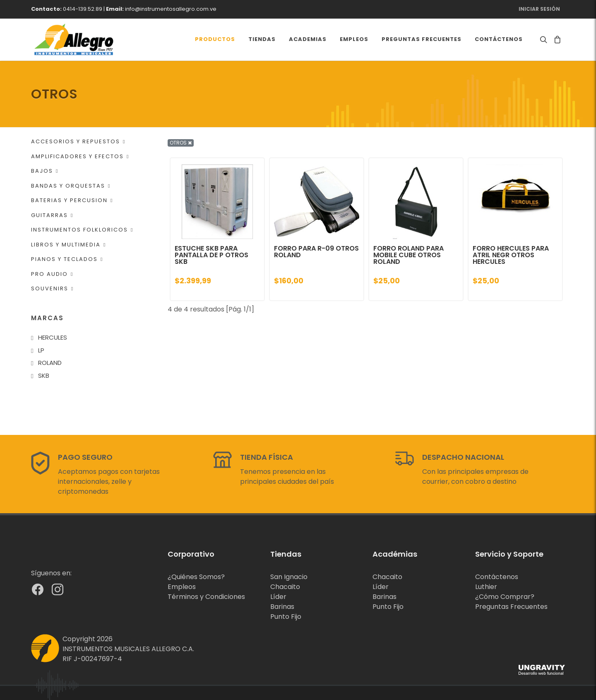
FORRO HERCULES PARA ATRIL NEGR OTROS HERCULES (511, 255)
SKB (44, 375)
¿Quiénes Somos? (196, 577)
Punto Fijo (286, 617)
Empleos (182, 587)
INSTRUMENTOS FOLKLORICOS (82, 230)
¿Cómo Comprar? (505, 597)
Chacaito (285, 587)
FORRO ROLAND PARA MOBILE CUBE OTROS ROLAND (409, 255)
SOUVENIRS (52, 288)
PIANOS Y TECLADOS (67, 259)
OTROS (181, 143)
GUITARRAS (52, 215)
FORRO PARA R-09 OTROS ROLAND (316, 252)
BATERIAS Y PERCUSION (72, 200)
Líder (278, 597)
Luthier (486, 587)
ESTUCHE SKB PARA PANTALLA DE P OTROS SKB (211, 255)
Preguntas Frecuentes (511, 607)
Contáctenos (497, 577)
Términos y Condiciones (206, 597)
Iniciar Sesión (539, 9)
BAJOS (45, 171)
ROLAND (50, 363)
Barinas (282, 607)
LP (41, 350)
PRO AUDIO (52, 274)
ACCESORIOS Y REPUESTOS (78, 141)
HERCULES (53, 337)
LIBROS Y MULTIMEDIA (68, 245)
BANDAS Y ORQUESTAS (71, 186)
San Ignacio (289, 577)
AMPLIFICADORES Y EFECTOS (80, 156)
